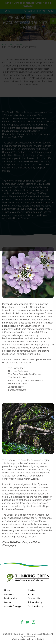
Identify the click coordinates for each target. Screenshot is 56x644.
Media (31, 590)
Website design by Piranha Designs (28, 639)
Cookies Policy (36, 606)
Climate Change (13, 606)
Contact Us (34, 598)
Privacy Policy (35, 602)
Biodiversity (10, 598)
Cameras (9, 594)
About (31, 594)
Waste (7, 602)
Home (7, 590)
